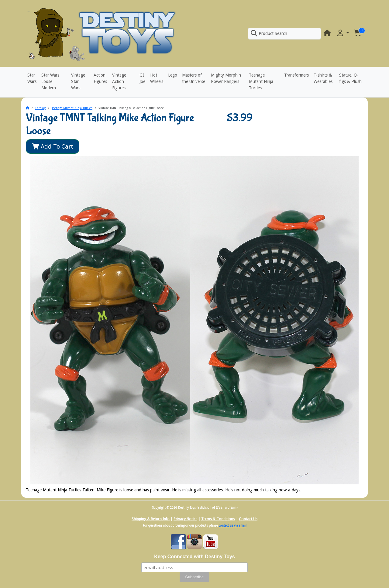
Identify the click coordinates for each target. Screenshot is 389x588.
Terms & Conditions (218, 519)
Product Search (269, 33)
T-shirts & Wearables (323, 78)
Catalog (40, 108)
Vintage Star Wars (78, 81)
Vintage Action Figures (119, 81)
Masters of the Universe (194, 78)
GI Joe (142, 78)
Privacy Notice (185, 519)
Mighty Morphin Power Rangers (226, 78)
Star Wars (32, 78)
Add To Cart (53, 146)
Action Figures (100, 78)
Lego (173, 75)
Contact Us (248, 519)
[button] (343, 33)
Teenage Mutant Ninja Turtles (261, 81)
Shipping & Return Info (151, 519)
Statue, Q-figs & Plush (350, 78)
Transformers (296, 75)
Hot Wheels (157, 78)
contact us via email (233, 526)
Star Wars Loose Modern (50, 81)
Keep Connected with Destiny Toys (194, 557)
